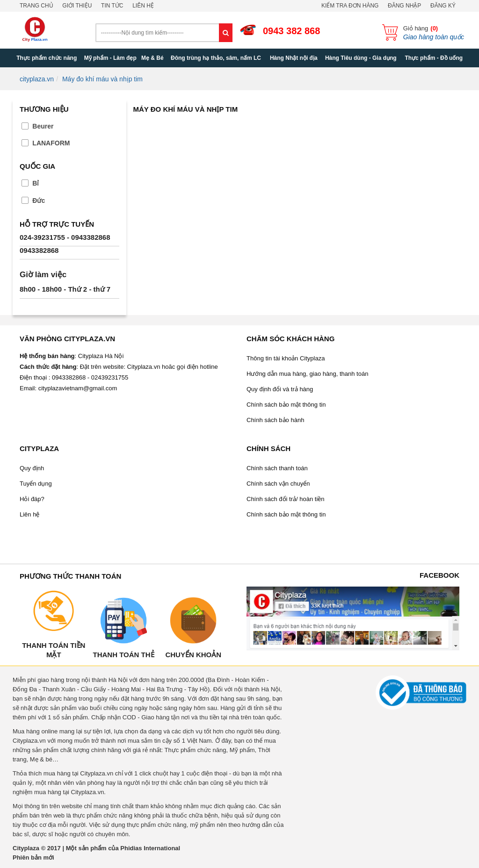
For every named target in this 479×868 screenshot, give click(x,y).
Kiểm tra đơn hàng (350, 6)
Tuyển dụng (36, 484)
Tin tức (112, 6)
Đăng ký (443, 6)
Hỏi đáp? (32, 499)
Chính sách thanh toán (277, 468)
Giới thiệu (77, 6)
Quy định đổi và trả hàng (280, 389)
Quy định (32, 468)
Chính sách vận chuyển (278, 484)
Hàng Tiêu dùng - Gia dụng (361, 58)
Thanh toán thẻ (123, 655)
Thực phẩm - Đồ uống (434, 58)
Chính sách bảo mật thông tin (286, 405)
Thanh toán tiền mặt (54, 650)
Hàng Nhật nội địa (294, 58)
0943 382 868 (291, 31)
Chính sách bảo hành (275, 420)
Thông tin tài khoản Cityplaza (286, 358)
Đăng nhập (404, 6)
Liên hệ (143, 6)
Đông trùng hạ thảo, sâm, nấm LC (216, 58)
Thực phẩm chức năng (47, 58)
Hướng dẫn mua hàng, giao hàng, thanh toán (307, 374)
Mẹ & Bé (152, 58)
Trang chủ (36, 6)
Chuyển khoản (193, 655)
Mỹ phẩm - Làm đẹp (110, 58)
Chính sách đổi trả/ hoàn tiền (286, 499)
